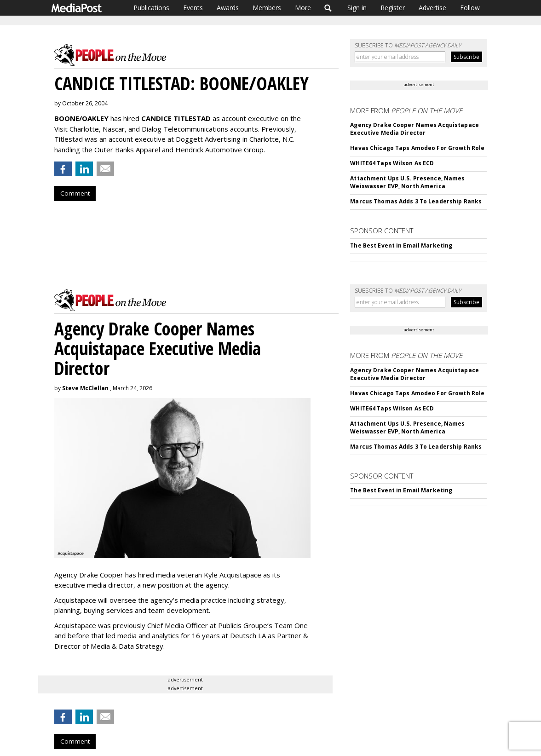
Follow (470, 8)
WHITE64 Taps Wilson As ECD (392, 163)
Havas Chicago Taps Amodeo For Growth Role (417, 148)
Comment (75, 193)
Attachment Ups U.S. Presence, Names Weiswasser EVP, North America (407, 182)
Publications (151, 8)
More (303, 8)
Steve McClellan (85, 388)
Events (193, 8)
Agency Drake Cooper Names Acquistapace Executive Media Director (414, 129)
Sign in (357, 8)
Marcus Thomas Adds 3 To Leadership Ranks (416, 201)
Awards (228, 8)
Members (267, 8)
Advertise (432, 8)
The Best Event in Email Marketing (401, 245)
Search (328, 8)
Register (393, 8)
